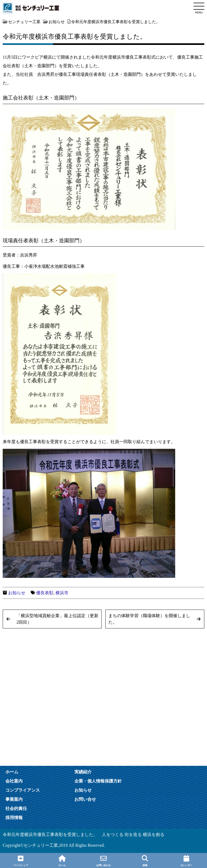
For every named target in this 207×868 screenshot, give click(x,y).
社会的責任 (16, 808)
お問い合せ (85, 799)
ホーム (12, 772)
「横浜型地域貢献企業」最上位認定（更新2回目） (57, 619)
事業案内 (14, 799)
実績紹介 (83, 772)
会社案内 (14, 781)
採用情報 (14, 817)
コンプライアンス (23, 790)
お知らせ (17, 593)
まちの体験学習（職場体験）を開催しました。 (149, 619)
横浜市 (62, 593)
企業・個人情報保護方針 (98, 781)
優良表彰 (45, 593)
